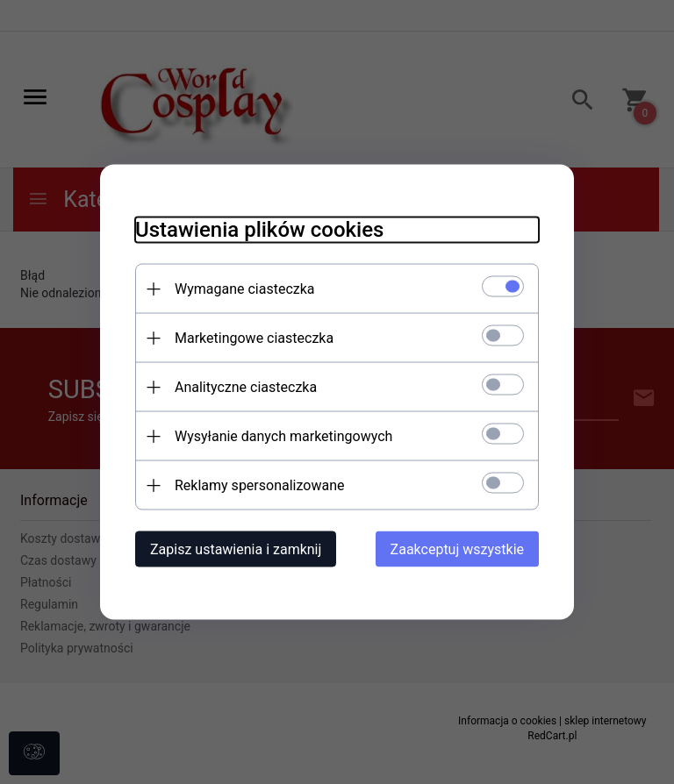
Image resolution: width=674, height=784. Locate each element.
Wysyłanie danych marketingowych (283, 436)
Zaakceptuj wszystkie (457, 549)
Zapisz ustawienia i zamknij (236, 549)
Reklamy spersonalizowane (259, 485)
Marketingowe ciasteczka (254, 338)
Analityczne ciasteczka (246, 387)
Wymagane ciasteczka (245, 289)
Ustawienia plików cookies (259, 230)
